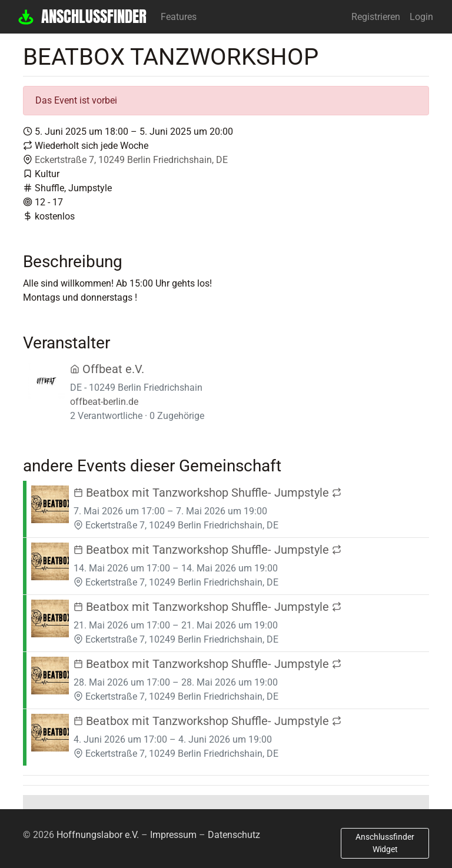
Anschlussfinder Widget (385, 843)
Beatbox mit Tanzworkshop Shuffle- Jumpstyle (207, 493)
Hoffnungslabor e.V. (98, 835)
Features (179, 17)
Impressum (173, 835)
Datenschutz (234, 835)
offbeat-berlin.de (104, 402)
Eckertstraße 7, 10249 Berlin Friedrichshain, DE (131, 160)
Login (421, 17)
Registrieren (376, 17)
